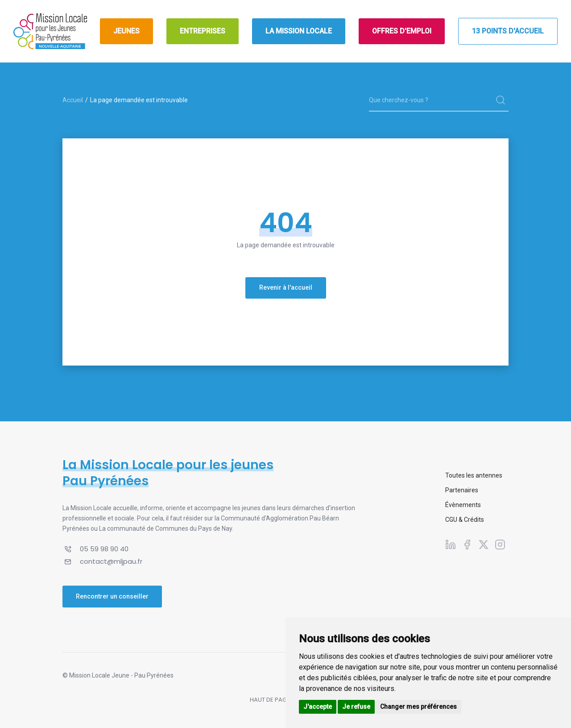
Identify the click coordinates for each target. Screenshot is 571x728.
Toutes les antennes (474, 475)
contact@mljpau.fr (111, 561)
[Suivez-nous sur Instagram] (500, 544)
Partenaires (462, 490)
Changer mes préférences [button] (418, 707)
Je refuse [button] (356, 707)
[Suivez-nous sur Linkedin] (451, 544)
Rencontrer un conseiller (112, 596)
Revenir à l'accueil (286, 287)
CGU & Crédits (465, 520)
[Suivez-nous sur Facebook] (467, 544)
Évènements (463, 505)
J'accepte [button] (318, 707)
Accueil (73, 100)
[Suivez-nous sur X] (484, 544)
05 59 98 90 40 (104, 549)
